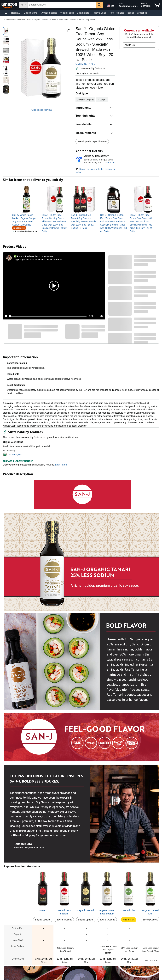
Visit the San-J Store (86, 64)
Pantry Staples (33, 19)
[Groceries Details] (148, 13)
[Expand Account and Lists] (137, 6)
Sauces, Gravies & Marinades (55, 19)
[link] (26, 220)
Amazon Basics (49, 13)
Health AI (16, 13)
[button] (5, 13)
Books (131, 13)
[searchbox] (62, 5)
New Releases (117, 13)
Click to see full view (42, 110)
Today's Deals (99, 13)
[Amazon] (10, 5)
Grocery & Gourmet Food (14, 19)
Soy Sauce (91, 19)
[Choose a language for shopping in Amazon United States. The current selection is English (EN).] (110, 5)
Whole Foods (67, 13)
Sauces (73, 19)
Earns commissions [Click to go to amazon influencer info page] (44, 256)
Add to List (130, 45)
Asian (81, 19)
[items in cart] (157, 5)
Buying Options (43, 920)
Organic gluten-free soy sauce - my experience (38, 259)
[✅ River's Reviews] (24, 256)
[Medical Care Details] (38, 13)
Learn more (110, 163)
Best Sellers (83, 13)
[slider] (48, 316)
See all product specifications (92, 141)
